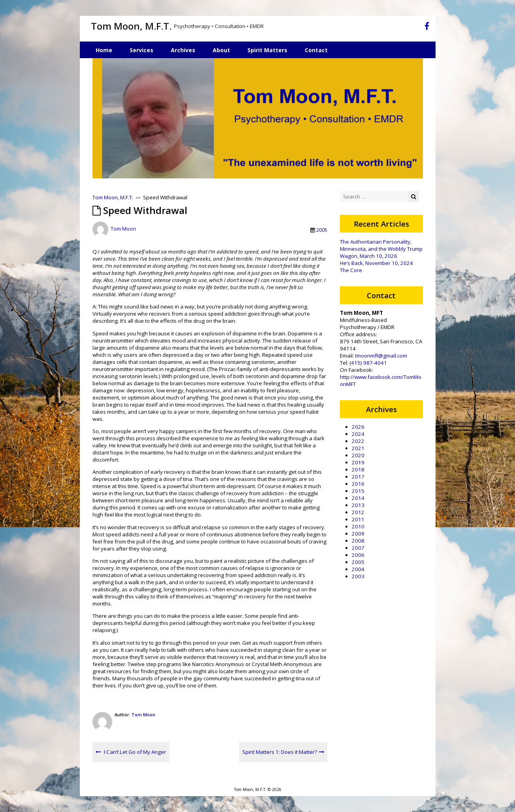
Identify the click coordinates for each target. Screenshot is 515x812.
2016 (358, 484)
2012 (358, 512)
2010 (358, 526)
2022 (358, 441)
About (221, 50)
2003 (358, 576)
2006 (358, 555)
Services (141, 50)
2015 (358, 491)
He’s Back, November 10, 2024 (376, 263)
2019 (358, 462)
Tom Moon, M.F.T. (131, 26)
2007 (358, 548)
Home (104, 50)
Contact (316, 50)
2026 (358, 427)
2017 (358, 477)
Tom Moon (123, 229)
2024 (358, 434)
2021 (358, 448)
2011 (358, 519)
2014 (358, 498)
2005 (322, 230)
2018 (358, 469)
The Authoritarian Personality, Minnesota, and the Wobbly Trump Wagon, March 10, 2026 (381, 249)
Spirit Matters (267, 50)
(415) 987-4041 (368, 363)
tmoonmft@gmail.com (381, 356)
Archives (183, 50)
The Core (351, 270)
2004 (358, 569)
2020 (358, 455)
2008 (358, 541)
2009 (358, 534)
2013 (358, 505)
